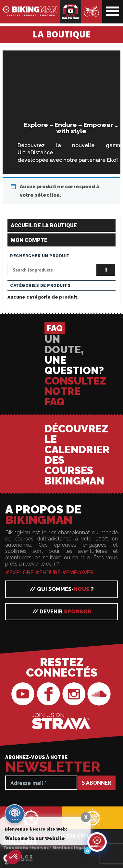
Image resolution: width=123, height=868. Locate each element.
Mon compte (29, 240)
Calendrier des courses (71, 12)
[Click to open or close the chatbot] (97, 847)
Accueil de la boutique (44, 226)
